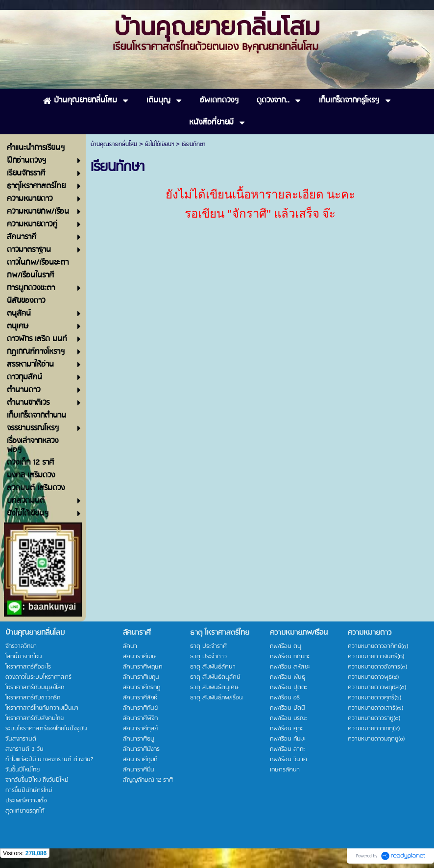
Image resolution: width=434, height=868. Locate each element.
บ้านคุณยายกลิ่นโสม (114, 144)
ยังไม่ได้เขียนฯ (159, 144)
